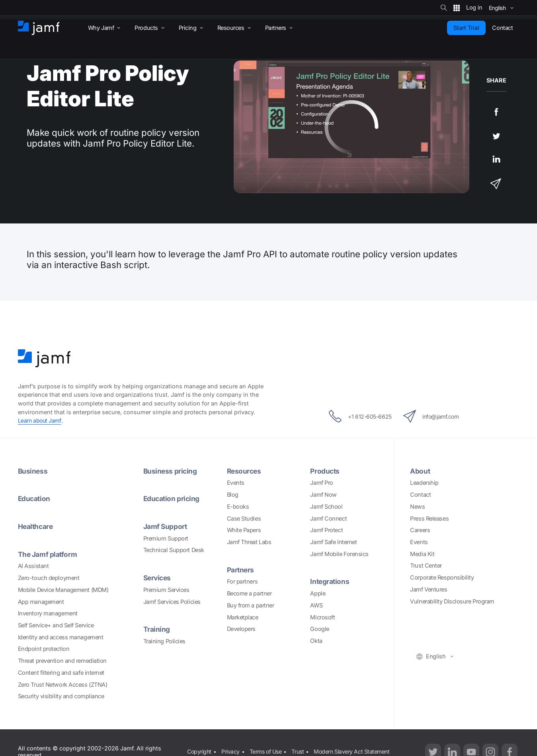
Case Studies (244, 518)
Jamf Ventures (429, 589)
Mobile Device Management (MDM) (63, 590)
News (417, 506)
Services (158, 578)
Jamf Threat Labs (249, 542)
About (420, 471)
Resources (245, 471)
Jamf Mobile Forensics (339, 554)
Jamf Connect (328, 518)
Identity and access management (61, 637)
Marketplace (243, 617)
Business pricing (171, 471)
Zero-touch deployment (49, 578)
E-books (238, 506)
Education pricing (172, 498)
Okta (316, 641)
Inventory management (48, 613)
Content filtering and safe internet (61, 673)
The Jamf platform (48, 554)
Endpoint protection (44, 649)
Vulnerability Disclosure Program (452, 601)
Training (157, 629)
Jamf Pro (321, 483)
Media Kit (422, 554)
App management (41, 601)
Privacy (232, 747)
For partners (242, 581)
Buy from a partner (251, 605)
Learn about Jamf (40, 420)
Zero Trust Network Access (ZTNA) (63, 684)
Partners (241, 570)
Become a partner (249, 593)
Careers (420, 530)
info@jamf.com (435, 416)
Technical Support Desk (174, 550)
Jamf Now (323, 495)
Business (33, 471)
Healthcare (36, 526)
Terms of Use (268, 747)
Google (319, 629)
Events (236, 483)
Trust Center (426, 565)
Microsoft (322, 617)
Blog (233, 495)
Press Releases (429, 518)
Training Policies (164, 641)
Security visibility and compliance (61, 696)
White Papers (244, 530)
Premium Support (166, 538)
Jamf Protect (326, 530)
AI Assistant (33, 566)
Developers (241, 629)
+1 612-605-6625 (356, 416)
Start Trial (466, 28)
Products (325, 471)
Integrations (330, 581)
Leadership (424, 483)
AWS (316, 605)
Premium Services (166, 590)
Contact (420, 495)
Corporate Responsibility (442, 577)
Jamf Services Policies (172, 601)
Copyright (200, 747)
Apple (318, 593)
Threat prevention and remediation (62, 661)
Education (35, 498)
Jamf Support (166, 526)
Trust (302, 747)
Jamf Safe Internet (333, 542)
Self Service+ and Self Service (56, 625)
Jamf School (326, 506)
